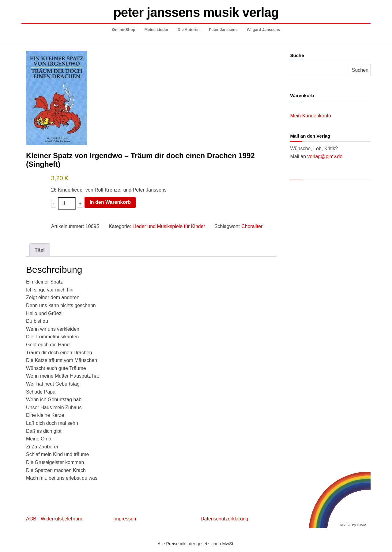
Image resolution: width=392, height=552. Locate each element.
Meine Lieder (156, 30)
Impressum (125, 519)
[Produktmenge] (67, 204)
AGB (31, 519)
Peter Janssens (223, 30)
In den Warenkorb (110, 202)
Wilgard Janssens (264, 30)
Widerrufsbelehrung (62, 519)
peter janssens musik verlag (196, 12)
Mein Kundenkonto (311, 116)
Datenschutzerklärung (224, 519)
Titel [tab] (40, 250)
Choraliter (252, 226)
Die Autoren (189, 30)
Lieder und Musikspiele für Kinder (169, 226)
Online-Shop (124, 30)
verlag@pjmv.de (325, 156)
